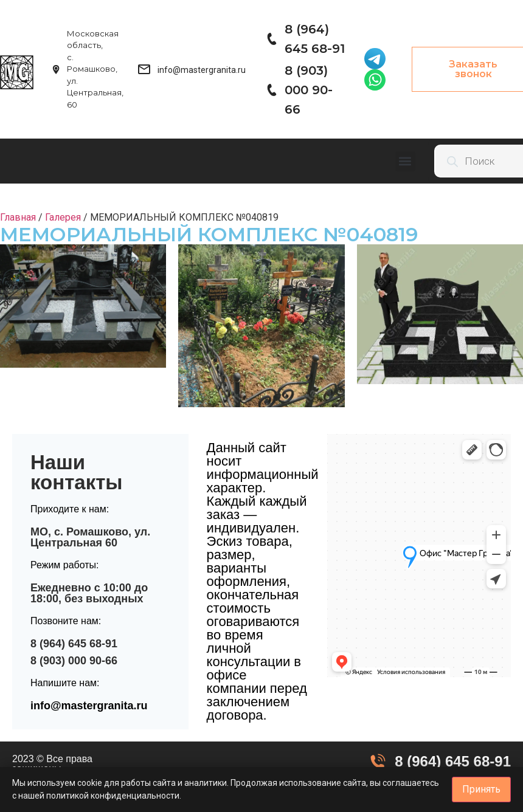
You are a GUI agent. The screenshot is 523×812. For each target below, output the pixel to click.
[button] (405, 161)
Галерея (63, 217)
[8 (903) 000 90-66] (271, 90)
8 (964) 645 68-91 (74, 644)
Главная (18, 217)
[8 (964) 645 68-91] (271, 39)
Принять (481, 789)
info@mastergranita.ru (89, 706)
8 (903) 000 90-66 (309, 90)
